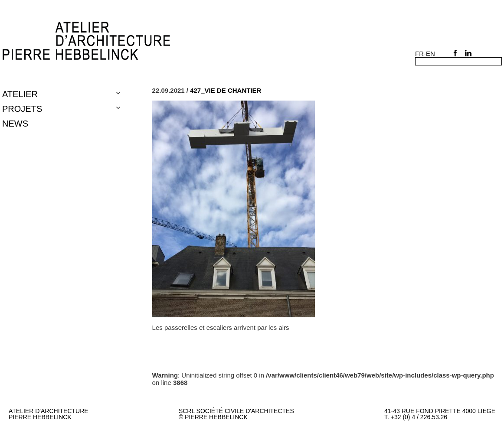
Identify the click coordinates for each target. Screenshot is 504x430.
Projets (22, 109)
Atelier (20, 94)
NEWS (15, 124)
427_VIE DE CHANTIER (226, 90)
